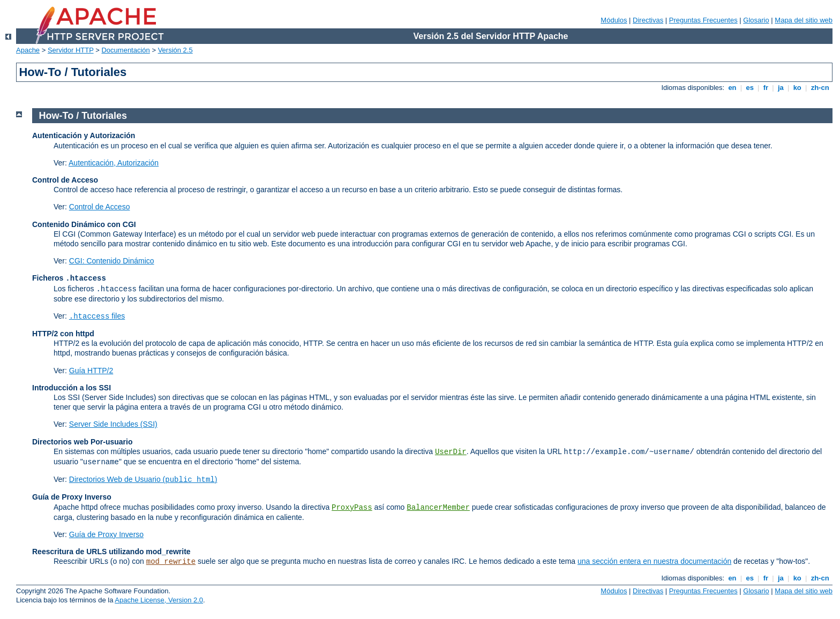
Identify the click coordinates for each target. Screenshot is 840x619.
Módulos (614, 20)
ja (781, 88)
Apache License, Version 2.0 (159, 600)
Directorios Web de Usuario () (143, 479)
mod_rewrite (171, 562)
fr (766, 88)
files (97, 316)
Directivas (648, 20)
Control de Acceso (100, 207)
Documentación (125, 50)
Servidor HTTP (71, 50)
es (750, 88)
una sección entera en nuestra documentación (654, 561)
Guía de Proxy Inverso (106, 534)
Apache (28, 50)
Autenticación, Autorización (114, 163)
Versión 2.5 (175, 50)
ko (797, 88)
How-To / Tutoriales (83, 116)
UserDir (451, 452)
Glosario (756, 20)
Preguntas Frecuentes (703, 20)
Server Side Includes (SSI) (113, 424)
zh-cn (820, 88)
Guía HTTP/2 (91, 371)
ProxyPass (352, 508)
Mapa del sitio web (804, 20)
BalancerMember (438, 508)
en (732, 88)
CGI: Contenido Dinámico (112, 261)
